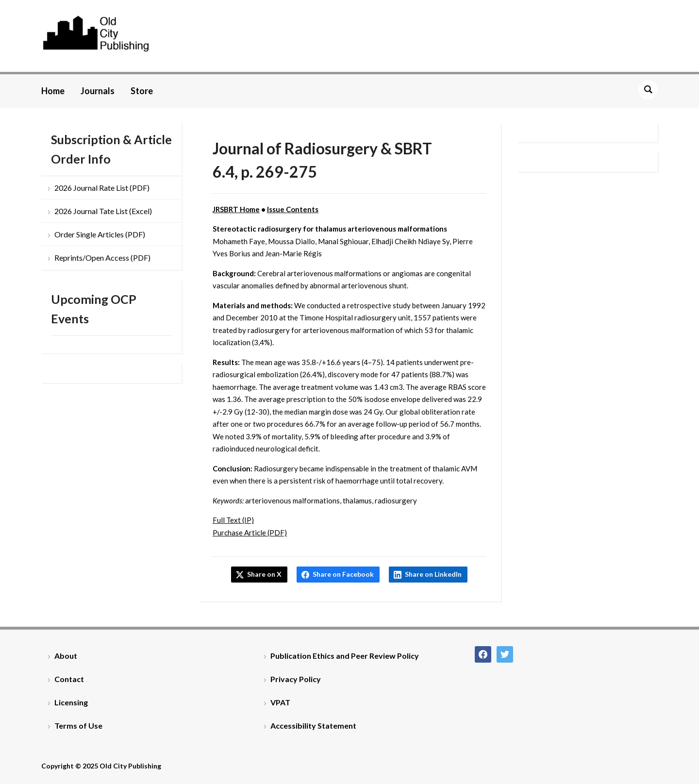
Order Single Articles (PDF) (100, 234)
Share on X (264, 574)
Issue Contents (293, 209)
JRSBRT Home (236, 209)
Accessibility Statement (313, 726)
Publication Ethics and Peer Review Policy (345, 656)
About (66, 656)
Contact (69, 679)
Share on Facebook (343, 574)
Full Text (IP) (233, 520)
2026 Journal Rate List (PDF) (102, 188)
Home (53, 91)
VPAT (280, 702)
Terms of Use (78, 726)
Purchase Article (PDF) (250, 533)
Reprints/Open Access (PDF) (102, 258)
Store (142, 91)
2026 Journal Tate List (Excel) (103, 211)
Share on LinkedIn (433, 574)
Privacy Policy (296, 679)
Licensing (71, 702)
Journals (98, 91)
